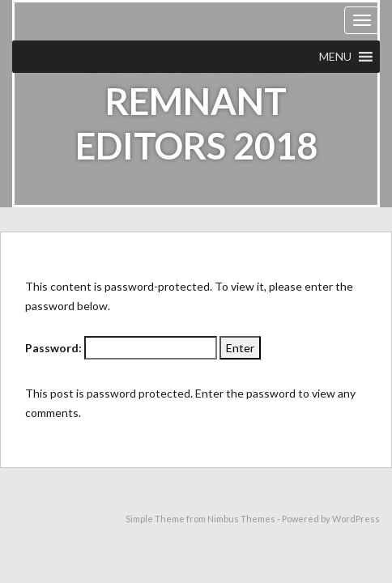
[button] (335, 57)
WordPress (356, 519)
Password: (121, 348)
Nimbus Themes (241, 519)
